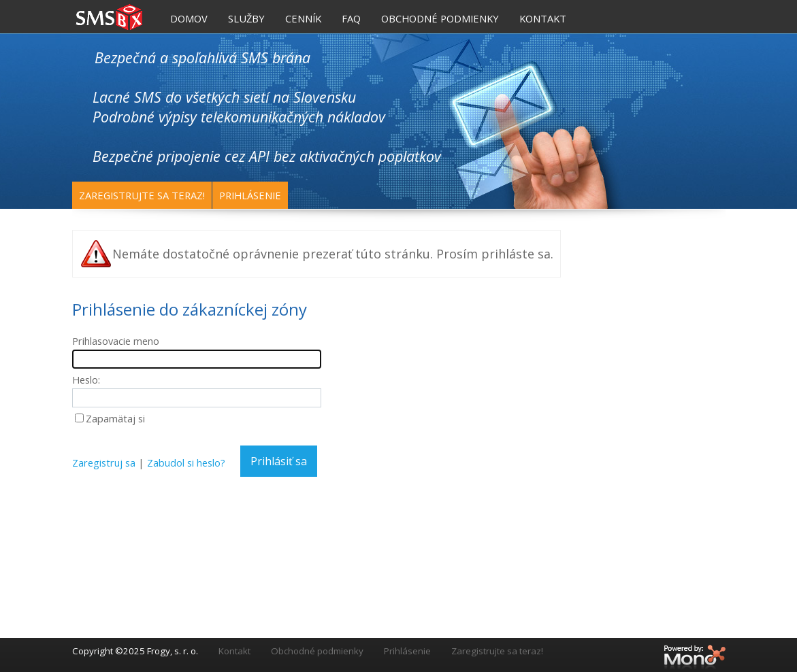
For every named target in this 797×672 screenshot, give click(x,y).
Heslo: (86, 380)
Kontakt (234, 651)
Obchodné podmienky (317, 651)
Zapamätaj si (115, 418)
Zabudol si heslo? (186, 463)
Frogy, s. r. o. (173, 651)
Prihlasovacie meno (116, 341)
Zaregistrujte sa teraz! (142, 195)
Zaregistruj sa (104, 463)
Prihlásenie (250, 195)
